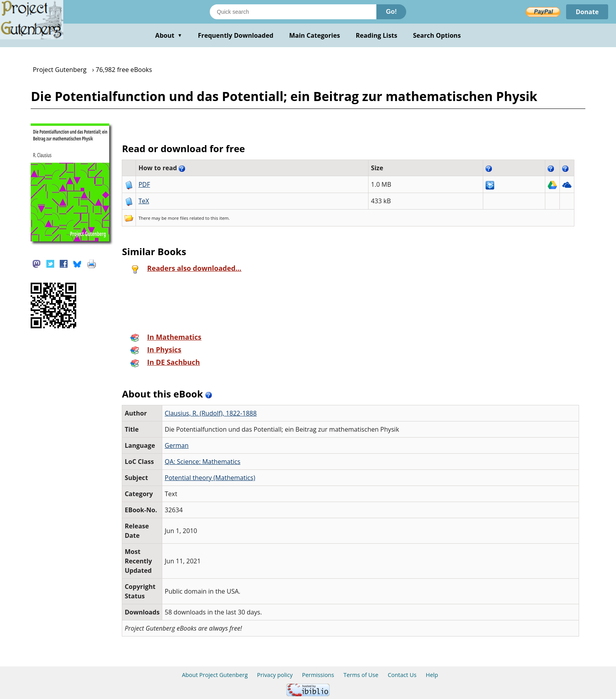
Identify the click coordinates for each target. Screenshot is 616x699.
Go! (391, 12)
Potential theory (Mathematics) (210, 478)
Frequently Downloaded (236, 35)
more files (178, 218)
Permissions (318, 675)
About (169, 35)
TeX (144, 201)
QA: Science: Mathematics (203, 462)
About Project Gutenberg (215, 675)
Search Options (437, 35)
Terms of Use (361, 675)
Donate (587, 12)
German (177, 445)
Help (432, 675)
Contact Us (402, 675)
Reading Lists (377, 35)
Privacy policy (275, 675)
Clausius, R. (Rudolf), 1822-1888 (211, 413)
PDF (144, 184)
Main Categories (315, 35)
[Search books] (293, 12)
